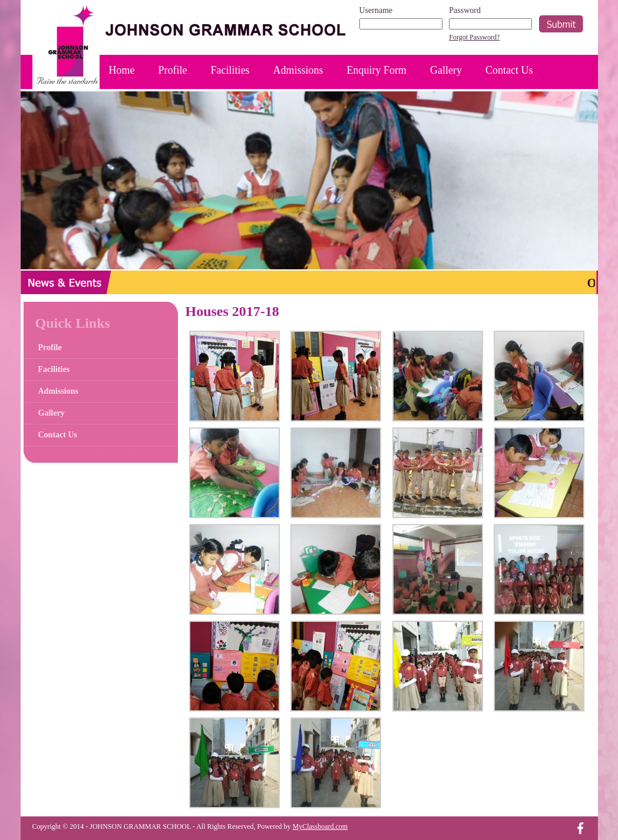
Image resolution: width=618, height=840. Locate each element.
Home (122, 70)
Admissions (298, 70)
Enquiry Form (377, 70)
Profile (173, 70)
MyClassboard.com (320, 826)
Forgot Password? (474, 37)
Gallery (446, 70)
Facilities (230, 70)
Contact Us (509, 70)
